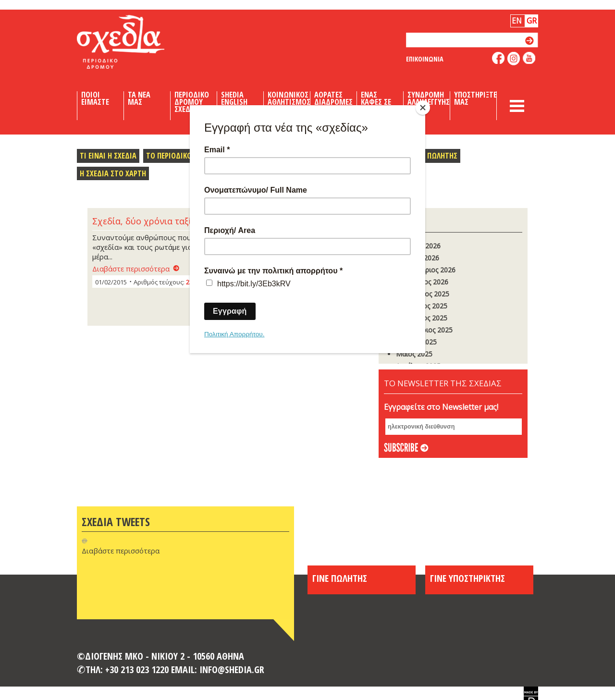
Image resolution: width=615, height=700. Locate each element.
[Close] (423, 108)
